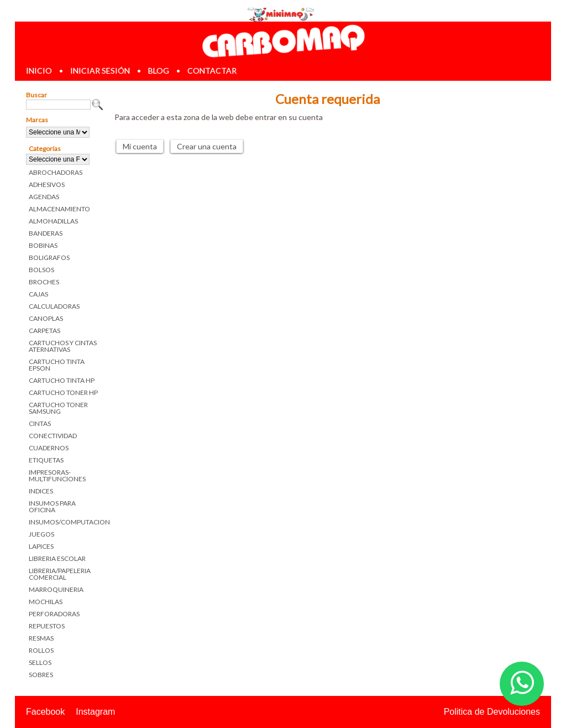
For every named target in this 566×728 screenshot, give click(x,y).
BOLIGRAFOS (49, 258)
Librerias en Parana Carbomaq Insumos (283, 41)
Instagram (95, 712)
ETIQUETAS (46, 460)
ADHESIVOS (47, 184)
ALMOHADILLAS (53, 221)
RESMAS (41, 638)
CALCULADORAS (54, 306)
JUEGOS (41, 534)
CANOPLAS (46, 318)
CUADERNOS (49, 448)
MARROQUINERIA (56, 589)
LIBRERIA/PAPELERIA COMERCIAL (60, 574)
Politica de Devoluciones (492, 712)
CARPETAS (44, 331)
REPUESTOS (47, 626)
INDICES (41, 491)
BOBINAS (43, 245)
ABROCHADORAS (56, 172)
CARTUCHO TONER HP (63, 392)
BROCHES (44, 282)
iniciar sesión (100, 71)
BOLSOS (41, 270)
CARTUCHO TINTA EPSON (57, 365)
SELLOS (40, 662)
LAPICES (41, 546)
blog (159, 71)
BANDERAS (46, 233)
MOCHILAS (46, 602)
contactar (212, 71)
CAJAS (38, 294)
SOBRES (41, 675)
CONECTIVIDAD (53, 436)
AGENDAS (44, 197)
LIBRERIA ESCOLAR (57, 558)
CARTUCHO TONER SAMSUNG (58, 408)
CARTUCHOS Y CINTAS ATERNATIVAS (63, 346)
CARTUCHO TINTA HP (62, 380)
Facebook (45, 712)
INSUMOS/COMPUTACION (66, 522)
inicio (39, 71)
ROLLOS (41, 650)
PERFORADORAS (54, 614)
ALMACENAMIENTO (59, 209)
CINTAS (40, 423)
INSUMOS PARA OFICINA (52, 506)
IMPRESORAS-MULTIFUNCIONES (57, 475)
